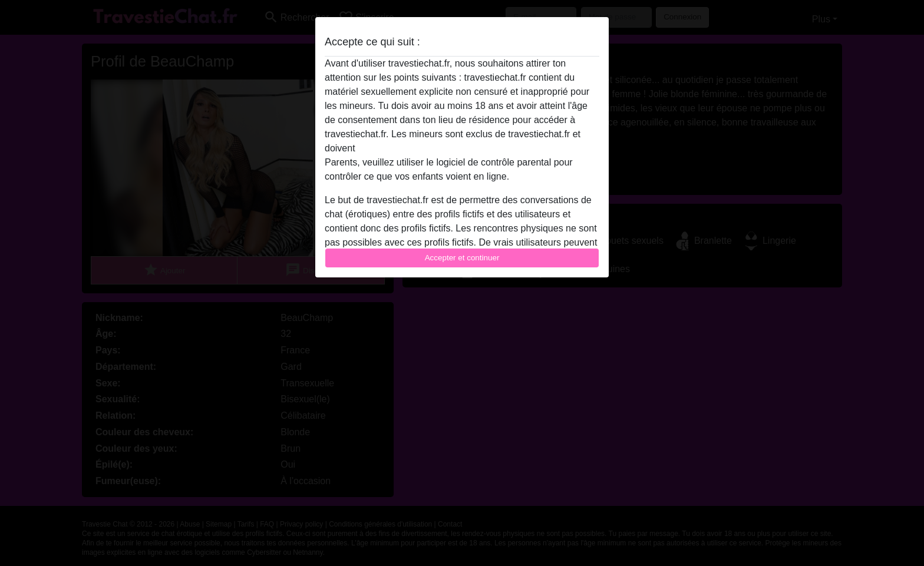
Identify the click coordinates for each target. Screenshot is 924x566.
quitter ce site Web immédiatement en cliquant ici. (461, 148)
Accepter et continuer (462, 258)
